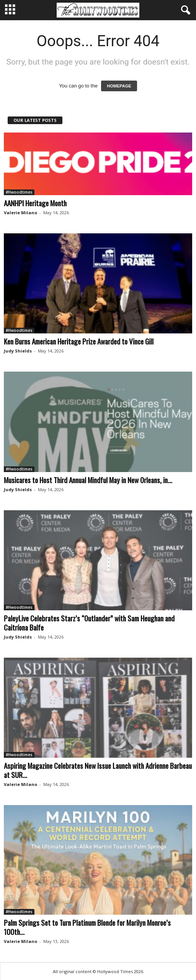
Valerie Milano (20, 213)
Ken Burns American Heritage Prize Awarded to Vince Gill (79, 341)
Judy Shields (18, 351)
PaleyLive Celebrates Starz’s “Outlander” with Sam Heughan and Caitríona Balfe (89, 623)
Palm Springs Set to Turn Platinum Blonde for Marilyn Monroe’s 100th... (87, 927)
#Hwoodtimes (19, 192)
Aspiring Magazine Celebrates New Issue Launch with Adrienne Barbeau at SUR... (98, 770)
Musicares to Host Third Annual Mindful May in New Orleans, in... (88, 480)
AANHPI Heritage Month (35, 203)
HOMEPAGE (119, 86)
